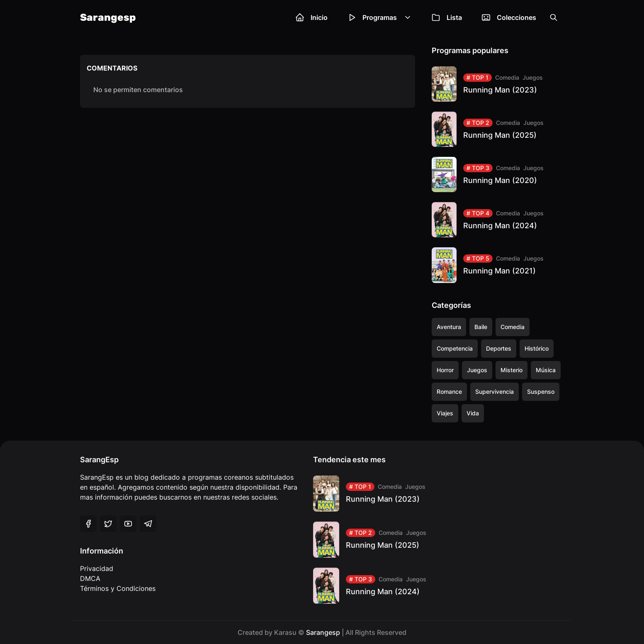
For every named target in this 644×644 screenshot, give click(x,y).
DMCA (90, 578)
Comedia (507, 77)
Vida (473, 413)
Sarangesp (108, 17)
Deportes (499, 348)
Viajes (445, 413)
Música (546, 370)
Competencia (455, 348)
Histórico (537, 348)
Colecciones (509, 17)
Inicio (312, 17)
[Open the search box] (554, 17)
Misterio (512, 370)
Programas (380, 17)
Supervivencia (495, 392)
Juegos (533, 77)
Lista (447, 17)
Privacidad (97, 568)
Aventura (449, 327)
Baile (481, 327)
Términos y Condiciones (118, 588)
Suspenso (541, 392)
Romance (449, 392)
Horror (445, 370)
